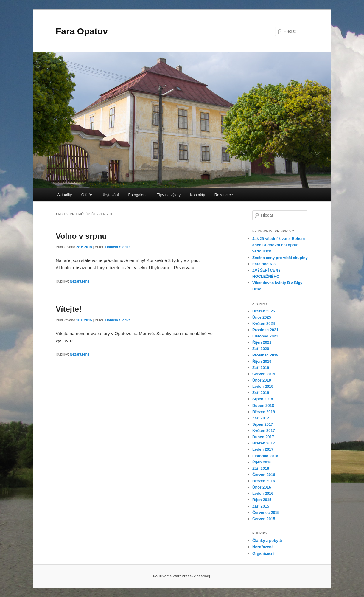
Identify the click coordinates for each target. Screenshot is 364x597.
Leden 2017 (263, 449)
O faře (87, 195)
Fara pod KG (264, 264)
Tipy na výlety (169, 195)
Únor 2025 (262, 317)
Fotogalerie (138, 195)
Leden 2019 (263, 386)
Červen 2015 (264, 519)
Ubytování (110, 195)
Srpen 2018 (263, 399)
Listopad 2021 (265, 336)
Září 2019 (261, 368)
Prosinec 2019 (265, 355)
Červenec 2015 (266, 513)
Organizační (263, 553)
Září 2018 (261, 393)
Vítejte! (69, 309)
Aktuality (64, 195)
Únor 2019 (262, 380)
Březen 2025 (264, 311)
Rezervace (224, 195)
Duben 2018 (263, 406)
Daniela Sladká (118, 247)
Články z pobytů (267, 541)
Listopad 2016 (265, 456)
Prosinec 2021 (265, 330)
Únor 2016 (262, 487)
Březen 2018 (264, 412)
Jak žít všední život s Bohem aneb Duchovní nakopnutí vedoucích (279, 245)
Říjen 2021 (262, 342)
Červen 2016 (264, 475)
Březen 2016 (264, 481)
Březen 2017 (264, 443)
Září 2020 (261, 349)
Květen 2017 (264, 431)
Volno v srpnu (81, 236)
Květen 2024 (264, 324)
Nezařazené (80, 281)
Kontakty (198, 195)
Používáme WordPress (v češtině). (182, 576)
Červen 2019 (264, 374)
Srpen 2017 (263, 424)
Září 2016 (261, 468)
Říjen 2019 (262, 361)
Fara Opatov (82, 31)
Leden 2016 (263, 493)
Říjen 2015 (262, 500)
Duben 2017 (263, 437)
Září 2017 (261, 418)
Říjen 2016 (262, 462)
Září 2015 (261, 506)
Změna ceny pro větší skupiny (280, 258)
